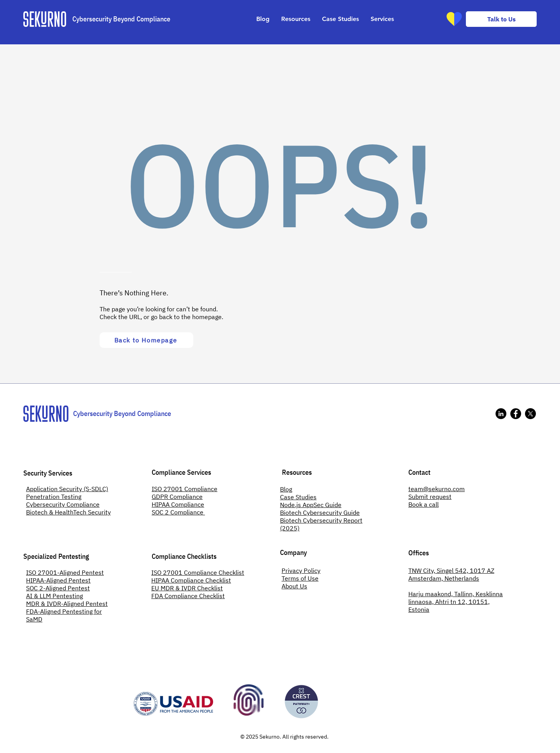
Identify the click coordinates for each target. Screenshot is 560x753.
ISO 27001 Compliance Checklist (198, 572)
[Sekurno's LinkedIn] (501, 414)
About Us (294, 586)
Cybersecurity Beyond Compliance (121, 19)
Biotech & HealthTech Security (68, 512)
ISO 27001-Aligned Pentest (65, 572)
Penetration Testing (54, 497)
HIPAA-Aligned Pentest (58, 580)
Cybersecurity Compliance (63, 504)
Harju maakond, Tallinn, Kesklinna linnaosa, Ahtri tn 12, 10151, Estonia (456, 602)
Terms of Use (300, 578)
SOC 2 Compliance (178, 512)
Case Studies (298, 497)
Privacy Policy (301, 570)
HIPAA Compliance (178, 504)
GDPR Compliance (177, 497)
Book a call (423, 504)
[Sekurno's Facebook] (516, 414)
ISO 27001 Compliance (185, 489)
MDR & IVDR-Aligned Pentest (67, 604)
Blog (286, 489)
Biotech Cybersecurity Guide (320, 513)
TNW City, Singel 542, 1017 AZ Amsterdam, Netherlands (451, 574)
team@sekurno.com (437, 489)
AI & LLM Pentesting (54, 596)
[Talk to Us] (501, 19)
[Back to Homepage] (146, 340)
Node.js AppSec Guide (311, 505)
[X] (530, 414)
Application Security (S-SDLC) (67, 489)
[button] (296, 19)
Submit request (430, 497)
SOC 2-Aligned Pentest (58, 588)
